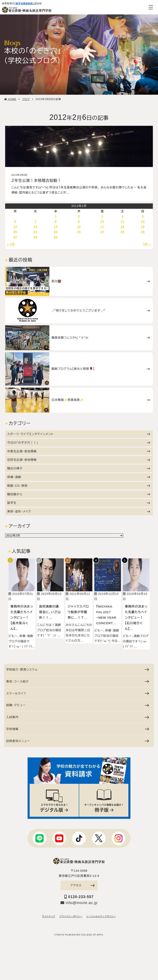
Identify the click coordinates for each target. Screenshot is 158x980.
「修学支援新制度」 (24, 3)
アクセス (82, 885)
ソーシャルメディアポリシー (101, 916)
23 (79, 232)
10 (102, 222)
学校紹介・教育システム (78, 670)
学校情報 (78, 729)
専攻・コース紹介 (78, 681)
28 (36, 237)
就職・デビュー (78, 705)
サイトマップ (49, 916)
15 (56, 227)
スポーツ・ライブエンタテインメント (79, 434)
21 (36, 232)
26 (143, 232)
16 (79, 227)
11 (123, 222)
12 (143, 222)
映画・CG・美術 (79, 486)
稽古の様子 (79, 468)
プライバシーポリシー (71, 916)
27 (15, 237)
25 (123, 232)
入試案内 (78, 717)
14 (36, 227)
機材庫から (79, 494)
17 (102, 227)
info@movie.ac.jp (79, 903)
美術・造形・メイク (79, 511)
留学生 (79, 503)
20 (15, 232)
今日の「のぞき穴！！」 (79, 443)
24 (102, 232)
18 (123, 227)
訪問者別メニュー (78, 741)
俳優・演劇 (79, 477)
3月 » (147, 244)
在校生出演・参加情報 (79, 460)
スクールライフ (78, 693)
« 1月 (11, 244)
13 (15, 227)
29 (56, 237)
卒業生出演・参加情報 (79, 451)
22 (56, 232)
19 (143, 227)
